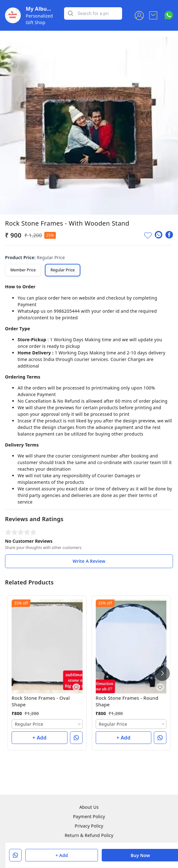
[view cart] (153, 15)
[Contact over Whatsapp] (169, 15)
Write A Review (89, 561)
